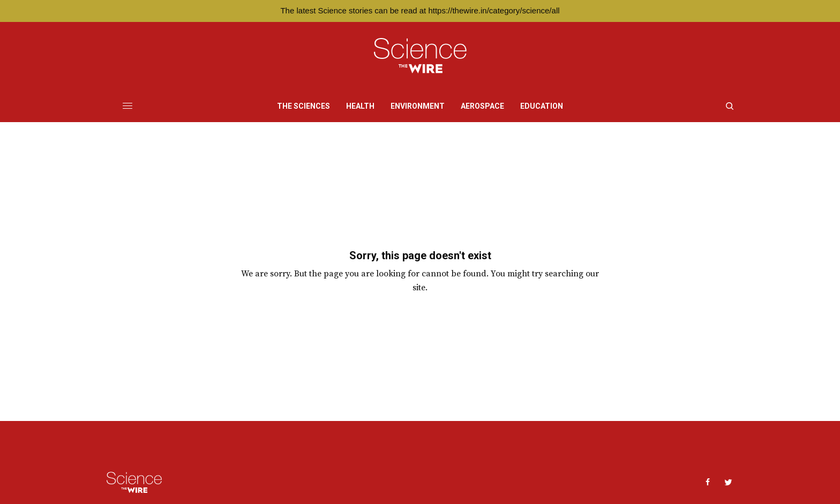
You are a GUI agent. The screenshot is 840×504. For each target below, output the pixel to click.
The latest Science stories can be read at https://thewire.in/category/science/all (420, 10)
